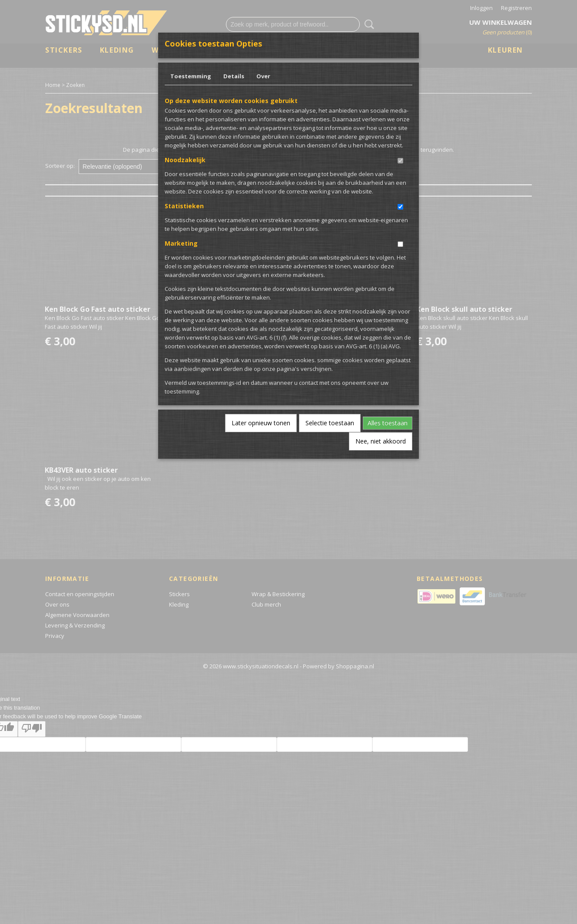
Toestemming (191, 76)
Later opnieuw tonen (261, 423)
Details (234, 76)
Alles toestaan (388, 423)
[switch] (400, 161)
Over (263, 76)
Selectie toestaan (330, 423)
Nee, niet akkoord (381, 441)
